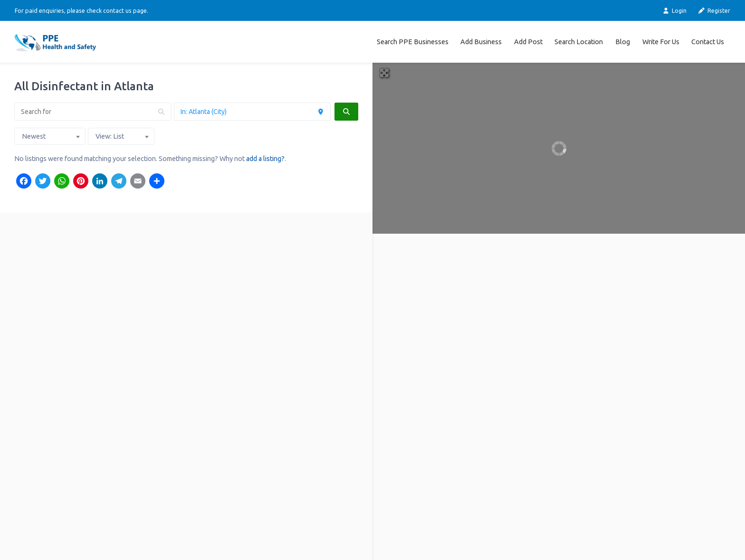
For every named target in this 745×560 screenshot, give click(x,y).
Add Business (481, 42)
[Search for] (93, 112)
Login (674, 11)
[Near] (253, 112)
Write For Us (661, 42)
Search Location (579, 42)
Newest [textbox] (34, 136)
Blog (623, 42)
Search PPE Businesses (413, 42)
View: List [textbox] (110, 136)
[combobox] (50, 136)
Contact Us (708, 42)
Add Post (528, 42)
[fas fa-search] (346, 112)
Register (714, 11)
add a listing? (265, 159)
